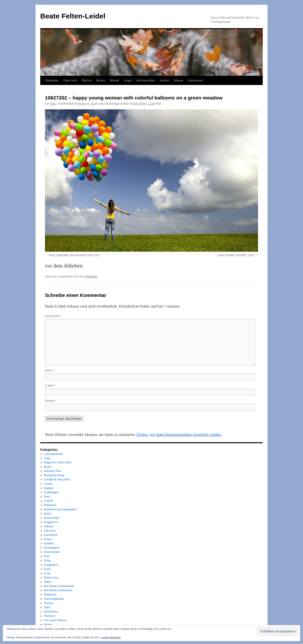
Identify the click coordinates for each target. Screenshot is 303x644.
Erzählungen (51, 492)
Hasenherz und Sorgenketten (60, 509)
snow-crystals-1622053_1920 (236, 255)
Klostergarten (52, 548)
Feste (47, 496)
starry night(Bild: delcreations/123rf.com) (74, 255)
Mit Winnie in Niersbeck (58, 590)
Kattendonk (51, 535)
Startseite (52, 80)
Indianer (49, 526)
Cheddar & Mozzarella (57, 479)
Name (50, 371)
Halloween (50, 505)
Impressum (196, 80)
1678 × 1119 (147, 104)
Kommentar (53, 316)
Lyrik (47, 573)
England (49, 488)
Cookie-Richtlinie (111, 637)
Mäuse (179, 80)
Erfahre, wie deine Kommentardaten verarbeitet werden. (179, 435)
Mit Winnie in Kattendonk (59, 586)
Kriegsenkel (51, 565)
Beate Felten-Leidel (73, 16)
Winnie (115, 80)
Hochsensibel (146, 80)
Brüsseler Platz (53, 471)
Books (101, 80)
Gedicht (49, 501)
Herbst (48, 514)
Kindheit (49, 543)
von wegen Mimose (55, 620)
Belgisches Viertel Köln (58, 462)
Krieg (47, 560)
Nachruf (49, 603)
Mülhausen (50, 595)
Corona (48, 484)
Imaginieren (51, 522)
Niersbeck (50, 616)
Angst (128, 80)
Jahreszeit (50, 531)
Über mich (70, 80)
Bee (53, 104)
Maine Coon (51, 577)
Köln (47, 556)
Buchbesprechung (54, 475)
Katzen (165, 80)
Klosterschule (52, 552)
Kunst (47, 569)
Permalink (91, 277)
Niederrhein (51, 612)
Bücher (87, 80)
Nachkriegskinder (54, 599)
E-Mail (50, 386)
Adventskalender (54, 454)
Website (50, 401)
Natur (47, 607)
